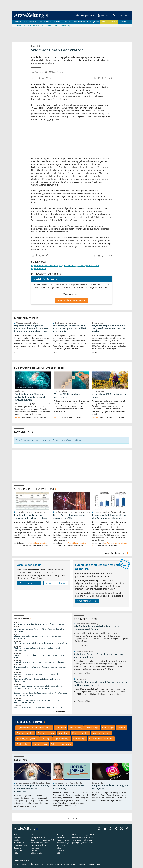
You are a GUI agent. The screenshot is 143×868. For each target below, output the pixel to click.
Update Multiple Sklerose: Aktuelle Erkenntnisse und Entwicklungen (30, 397)
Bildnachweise (37, 853)
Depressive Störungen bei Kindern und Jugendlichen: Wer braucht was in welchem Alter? (31, 329)
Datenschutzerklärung (40, 843)
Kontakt (34, 851)
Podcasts (57, 22)
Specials (68, 22)
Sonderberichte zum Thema (34, 489)
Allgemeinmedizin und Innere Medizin (34, 728)
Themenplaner (63, 840)
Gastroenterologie (46, 734)
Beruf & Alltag (76, 728)
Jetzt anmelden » (29, 584)
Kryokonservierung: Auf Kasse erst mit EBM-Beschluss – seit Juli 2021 (41, 657)
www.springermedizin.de (83, 838)
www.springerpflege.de (82, 840)
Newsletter (61, 851)
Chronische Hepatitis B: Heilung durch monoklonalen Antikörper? (32, 789)
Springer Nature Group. (66, 865)
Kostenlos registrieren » (56, 584)
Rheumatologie (40, 745)
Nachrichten (21, 22)
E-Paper (60, 848)
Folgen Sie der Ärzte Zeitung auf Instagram (110, 788)
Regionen (95, 22)
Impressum (35, 848)
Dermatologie (92, 728)
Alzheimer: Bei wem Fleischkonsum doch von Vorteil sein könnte (41, 644)
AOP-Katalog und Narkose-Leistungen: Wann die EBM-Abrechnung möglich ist (37, 702)
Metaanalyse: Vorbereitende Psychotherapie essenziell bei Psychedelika (69, 329)
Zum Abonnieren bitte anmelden (72, 301)
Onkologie (46, 739)
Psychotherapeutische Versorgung (47, 266)
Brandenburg (70, 266)
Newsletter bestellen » (87, 601)
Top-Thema (61, 728)
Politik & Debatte (109, 22)
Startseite (17, 838)
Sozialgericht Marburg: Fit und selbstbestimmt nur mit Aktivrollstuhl (37, 681)
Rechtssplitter (23, 745)
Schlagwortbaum (38, 838)
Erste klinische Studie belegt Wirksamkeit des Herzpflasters (39, 663)
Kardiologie (63, 734)
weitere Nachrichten (61, 712)
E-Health (121, 728)
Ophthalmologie (62, 739)
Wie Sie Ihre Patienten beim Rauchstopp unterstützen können (40, 708)
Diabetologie (108, 728)
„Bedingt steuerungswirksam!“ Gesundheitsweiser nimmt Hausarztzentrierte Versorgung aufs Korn (38, 688)
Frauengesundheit (25, 734)
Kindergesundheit (81, 734)
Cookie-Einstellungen (39, 846)
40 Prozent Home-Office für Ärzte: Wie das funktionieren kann (40, 625)
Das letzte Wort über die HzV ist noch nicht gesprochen (37, 675)
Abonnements (63, 846)
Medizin (33, 22)
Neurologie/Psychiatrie (88, 266)
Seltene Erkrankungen (61, 745)
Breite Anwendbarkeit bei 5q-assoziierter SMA (70, 517)
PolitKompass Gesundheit (101, 739)
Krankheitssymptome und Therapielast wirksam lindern (30, 517)
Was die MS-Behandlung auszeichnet (67, 396)
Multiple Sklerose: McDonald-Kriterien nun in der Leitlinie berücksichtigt (38, 650)
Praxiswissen (45, 22)
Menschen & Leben (101, 734)
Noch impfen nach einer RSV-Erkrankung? (69, 788)
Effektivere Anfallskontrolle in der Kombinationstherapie (109, 517)
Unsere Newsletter (29, 723)
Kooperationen (81, 22)
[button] (126, 16)
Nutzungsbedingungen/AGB (42, 840)
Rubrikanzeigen (63, 843)
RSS (58, 853)
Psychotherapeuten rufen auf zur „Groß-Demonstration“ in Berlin (109, 329)
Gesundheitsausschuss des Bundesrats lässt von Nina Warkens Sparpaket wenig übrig (40, 695)
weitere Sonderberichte (116, 553)
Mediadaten (62, 838)
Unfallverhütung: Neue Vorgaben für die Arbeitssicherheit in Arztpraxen (39, 631)
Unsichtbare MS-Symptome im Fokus (109, 396)
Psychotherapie (38, 269)
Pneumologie (79, 739)
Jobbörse (17, 853)
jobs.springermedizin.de (82, 843)
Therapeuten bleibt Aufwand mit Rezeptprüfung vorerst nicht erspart (40, 669)
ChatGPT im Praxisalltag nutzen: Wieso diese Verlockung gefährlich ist (38, 638)
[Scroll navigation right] (129, 22)
